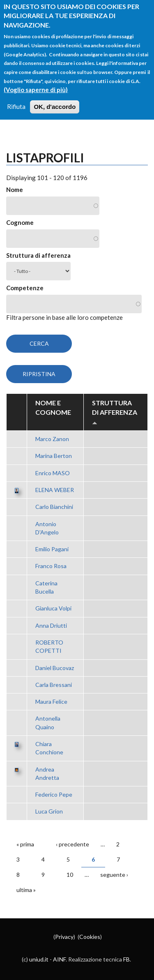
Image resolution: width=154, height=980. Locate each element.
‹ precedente (72, 844)
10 (70, 875)
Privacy (64, 937)
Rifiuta (16, 96)
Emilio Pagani (52, 549)
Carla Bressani (54, 685)
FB (126, 959)
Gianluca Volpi (53, 608)
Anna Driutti (51, 625)
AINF (59, 959)
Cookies (90, 937)
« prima (25, 844)
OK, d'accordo (55, 96)
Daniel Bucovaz (55, 668)
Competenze (25, 288)
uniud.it (39, 959)
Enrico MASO (53, 473)
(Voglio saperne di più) (36, 79)
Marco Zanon (52, 439)
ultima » (26, 890)
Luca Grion (49, 811)
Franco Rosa (51, 566)
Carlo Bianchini (54, 507)
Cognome (20, 222)
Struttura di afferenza (38, 255)
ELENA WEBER (55, 490)
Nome (15, 190)
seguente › (114, 875)
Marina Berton (54, 456)
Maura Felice (51, 701)
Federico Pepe (54, 794)
